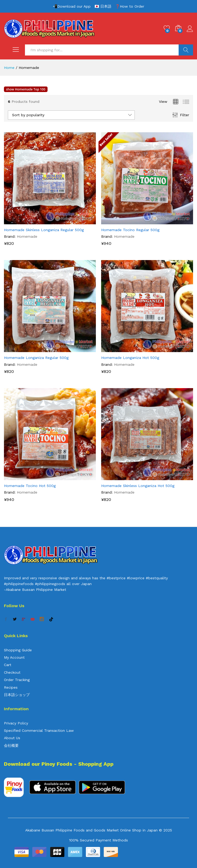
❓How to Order (130, 6)
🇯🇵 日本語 (103, 6)
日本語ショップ (17, 695)
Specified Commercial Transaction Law (39, 730)
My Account (14, 657)
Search (186, 50)
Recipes (11, 687)
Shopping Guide (18, 650)
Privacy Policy (16, 723)
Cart (8, 665)
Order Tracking (17, 680)
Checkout (12, 672)
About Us (12, 738)
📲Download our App (72, 6)
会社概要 (11, 745)
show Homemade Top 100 (26, 89)
